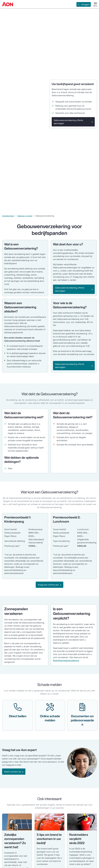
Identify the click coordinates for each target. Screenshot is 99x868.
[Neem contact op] (14, 772)
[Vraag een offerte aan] (49, 585)
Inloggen (84, 4)
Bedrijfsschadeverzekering (66, 660)
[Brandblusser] (82, 822)
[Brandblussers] (49, 822)
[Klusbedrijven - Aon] (17, 822)
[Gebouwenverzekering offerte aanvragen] (73, 122)
